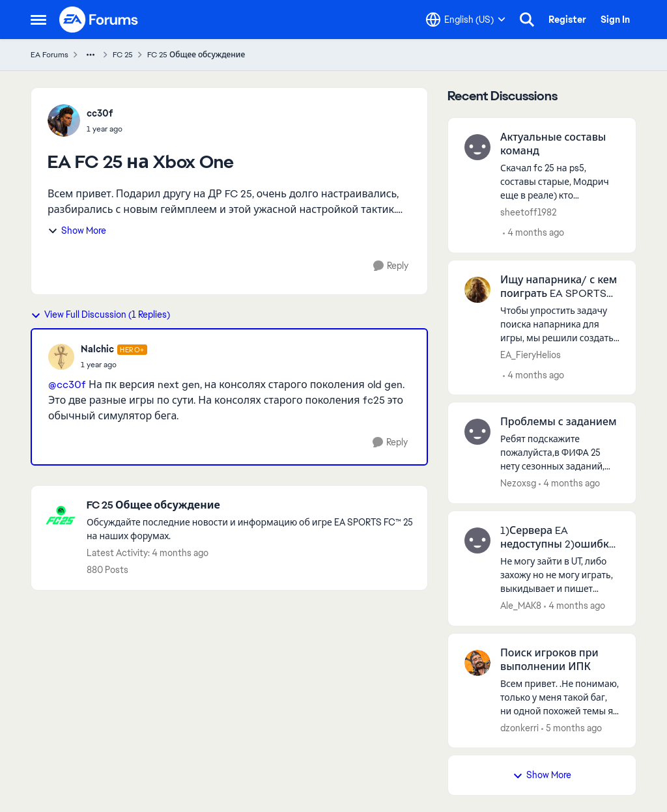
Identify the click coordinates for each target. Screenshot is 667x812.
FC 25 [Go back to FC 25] (123, 55)
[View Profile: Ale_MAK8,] (477, 540)
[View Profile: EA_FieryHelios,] (477, 290)
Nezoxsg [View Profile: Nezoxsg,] (518, 483)
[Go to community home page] (99, 20)
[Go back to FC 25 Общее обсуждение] (250, 506)
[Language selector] (466, 20)
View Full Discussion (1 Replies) (100, 315)
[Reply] (391, 266)
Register (567, 20)
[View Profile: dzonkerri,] (477, 663)
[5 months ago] (572, 728)
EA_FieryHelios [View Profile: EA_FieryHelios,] (531, 354)
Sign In (615, 20)
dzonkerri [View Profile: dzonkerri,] (519, 727)
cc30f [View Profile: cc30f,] (100, 113)
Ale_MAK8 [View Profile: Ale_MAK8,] (521, 606)
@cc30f (67, 385)
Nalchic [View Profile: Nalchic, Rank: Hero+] (97, 349)
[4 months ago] (533, 233)
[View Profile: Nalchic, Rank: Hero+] (61, 357)
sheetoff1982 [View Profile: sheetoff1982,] (528, 212)
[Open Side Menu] (38, 20)
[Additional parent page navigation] (91, 55)
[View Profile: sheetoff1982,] (477, 147)
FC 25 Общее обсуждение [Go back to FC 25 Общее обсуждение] (196, 55)
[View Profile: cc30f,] (64, 120)
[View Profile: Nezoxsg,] (477, 432)
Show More (77, 231)
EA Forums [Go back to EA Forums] (50, 55)
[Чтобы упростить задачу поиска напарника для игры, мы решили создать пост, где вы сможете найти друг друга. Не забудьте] (560, 324)
